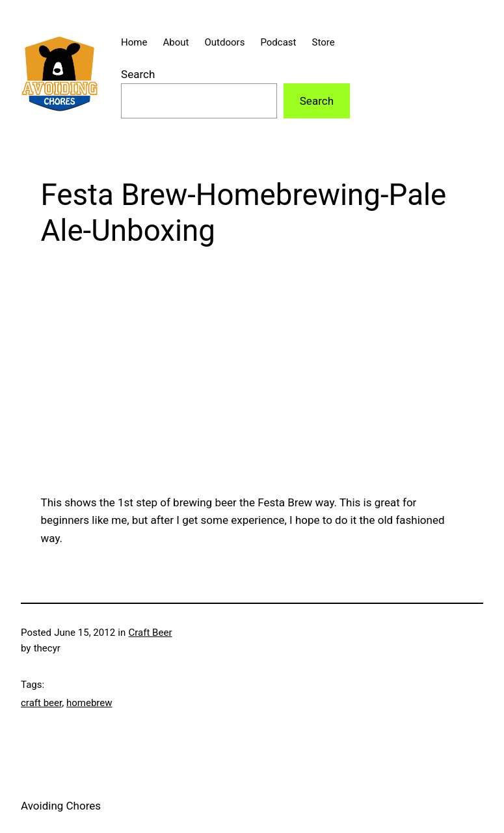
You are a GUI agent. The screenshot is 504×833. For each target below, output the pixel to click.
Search (138, 74)
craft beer (41, 703)
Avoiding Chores (61, 806)
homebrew (89, 703)
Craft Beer (151, 633)
